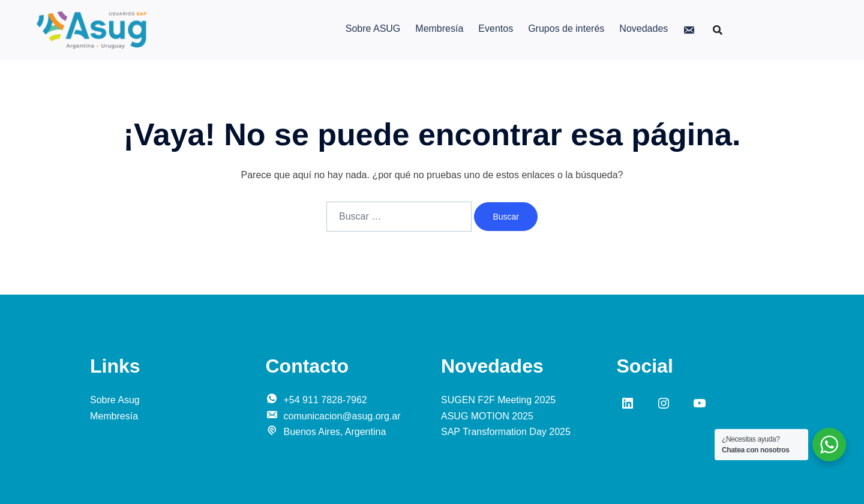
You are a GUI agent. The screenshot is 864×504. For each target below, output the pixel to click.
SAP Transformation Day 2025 (506, 432)
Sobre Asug (115, 400)
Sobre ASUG (373, 28)
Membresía (439, 28)
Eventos (496, 28)
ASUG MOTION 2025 (487, 416)
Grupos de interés (566, 28)
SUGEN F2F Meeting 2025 (498, 400)
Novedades (643, 28)
